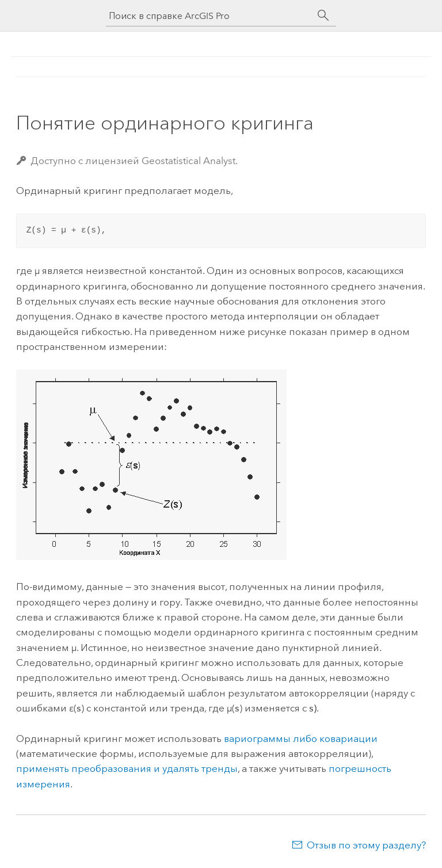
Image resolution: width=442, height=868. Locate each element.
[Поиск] (323, 16)
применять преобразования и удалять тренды (127, 768)
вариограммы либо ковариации (301, 738)
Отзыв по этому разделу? (366, 845)
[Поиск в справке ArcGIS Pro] (209, 16)
